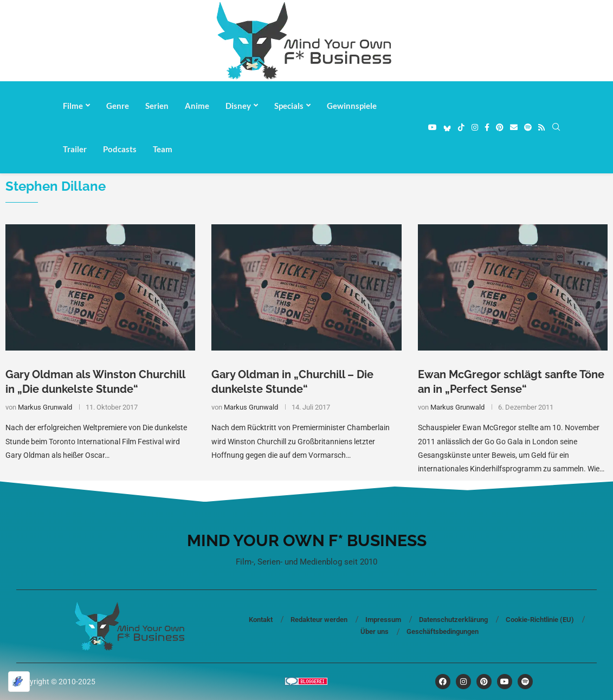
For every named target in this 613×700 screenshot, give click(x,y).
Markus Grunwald (45, 407)
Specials (289, 106)
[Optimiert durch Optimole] (19, 682)
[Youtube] (433, 127)
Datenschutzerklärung (453, 620)
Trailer (75, 149)
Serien (157, 106)
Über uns (375, 631)
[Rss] (541, 127)
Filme (73, 106)
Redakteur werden (319, 620)
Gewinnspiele (352, 106)
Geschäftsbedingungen (443, 631)
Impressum (383, 620)
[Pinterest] (500, 127)
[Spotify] (528, 127)
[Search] (556, 127)
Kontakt (261, 620)
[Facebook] (487, 127)
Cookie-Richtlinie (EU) (540, 620)
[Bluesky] (447, 127)
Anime (197, 106)
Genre (118, 106)
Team (163, 149)
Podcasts (120, 149)
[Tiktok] (461, 127)
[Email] (514, 127)
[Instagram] (475, 127)
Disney (238, 106)
